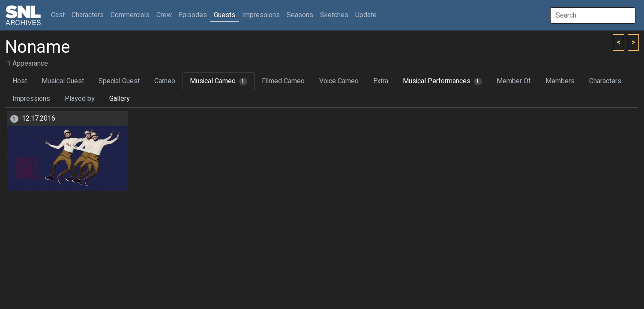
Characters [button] (88, 15)
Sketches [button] (334, 15)
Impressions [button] (261, 15)
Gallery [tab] (120, 99)
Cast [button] (60, 15)
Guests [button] (225, 15)
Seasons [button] (300, 15)
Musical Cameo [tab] (219, 81)
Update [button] (366, 15)
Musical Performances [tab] (442, 81)
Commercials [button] (130, 15)
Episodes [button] (193, 15)
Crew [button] (164, 15)
